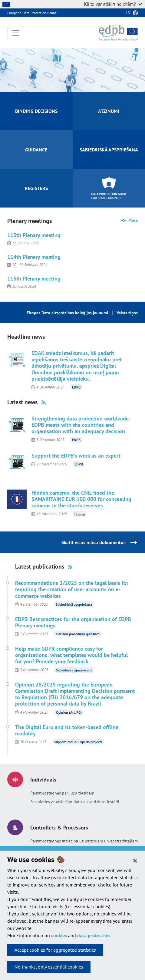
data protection (94, 935)
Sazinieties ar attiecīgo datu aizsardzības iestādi (75, 802)
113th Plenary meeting (34, 235)
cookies (59, 935)
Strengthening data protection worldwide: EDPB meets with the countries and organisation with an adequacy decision (81, 425)
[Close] (135, 860)
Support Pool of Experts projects (78, 742)
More (133, 220)
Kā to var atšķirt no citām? (113, 4)
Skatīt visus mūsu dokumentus (94, 542)
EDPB (76, 387)
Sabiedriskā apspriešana (74, 604)
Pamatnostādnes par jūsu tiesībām (62, 793)
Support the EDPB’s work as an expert (76, 456)
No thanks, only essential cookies (49, 967)
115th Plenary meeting (34, 279)
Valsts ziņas (127, 313)
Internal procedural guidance (78, 634)
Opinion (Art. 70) (69, 712)
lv (128, 13)
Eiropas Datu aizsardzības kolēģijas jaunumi (67, 313)
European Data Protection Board (32, 13)
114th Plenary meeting (34, 257)
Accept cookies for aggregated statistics (55, 950)
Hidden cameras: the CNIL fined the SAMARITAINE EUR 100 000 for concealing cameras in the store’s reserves (81, 499)
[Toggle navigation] (16, 33)
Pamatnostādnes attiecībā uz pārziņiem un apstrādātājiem (84, 841)
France (80, 514)
